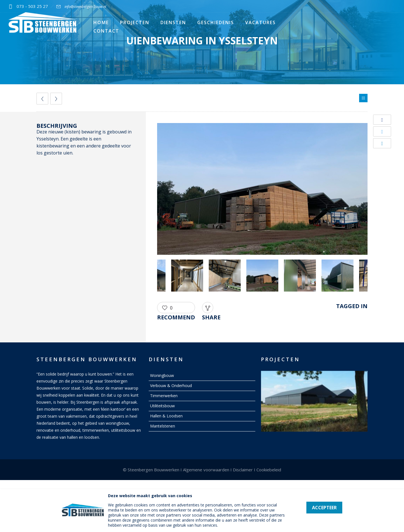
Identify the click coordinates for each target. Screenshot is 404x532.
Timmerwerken (164, 396)
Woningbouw (162, 375)
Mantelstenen (163, 426)
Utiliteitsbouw (162, 406)
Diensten (173, 22)
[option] (262, 190)
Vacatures (260, 22)
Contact (106, 31)
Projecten (135, 22)
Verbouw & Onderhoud (171, 386)
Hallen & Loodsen (166, 416)
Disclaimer (243, 470)
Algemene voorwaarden (206, 470)
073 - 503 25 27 (32, 6)
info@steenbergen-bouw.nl (85, 6)
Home (101, 22)
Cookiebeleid (269, 470)
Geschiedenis (216, 22)
